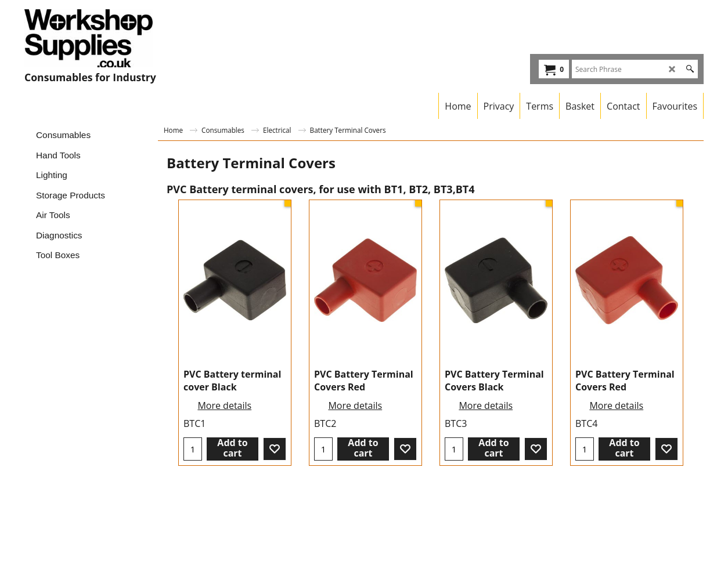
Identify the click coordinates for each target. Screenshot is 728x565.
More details (224, 405)
